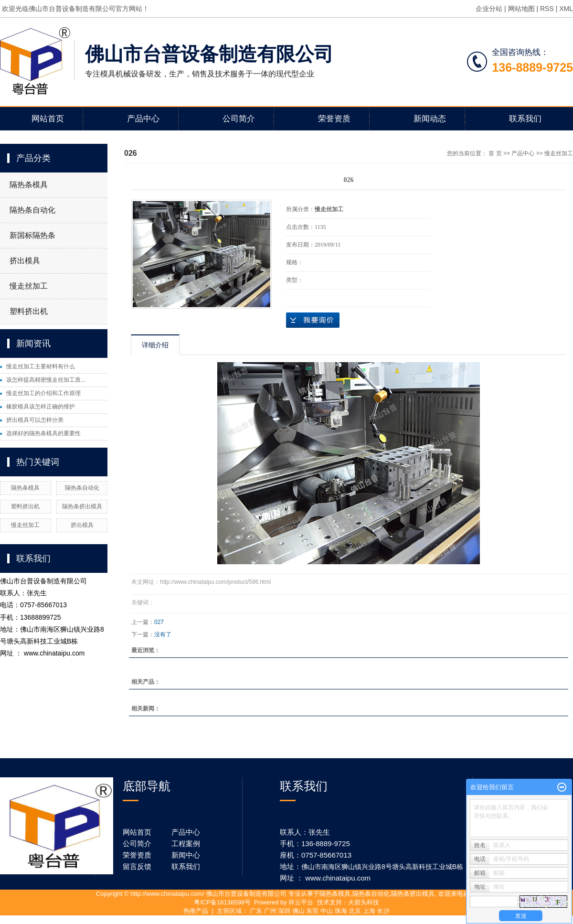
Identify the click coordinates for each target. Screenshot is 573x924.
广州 (270, 911)
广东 (256, 911)
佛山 (298, 911)
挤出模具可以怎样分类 (35, 420)
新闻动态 (430, 119)
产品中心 (143, 119)
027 (159, 622)
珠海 (341, 911)
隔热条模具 (29, 185)
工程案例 (186, 843)
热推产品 (196, 911)
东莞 (312, 911)
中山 (327, 911)
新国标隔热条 (32, 235)
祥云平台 (301, 902)
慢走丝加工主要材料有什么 (41, 366)
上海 (369, 911)
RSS (547, 9)
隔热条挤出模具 (82, 506)
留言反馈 (137, 866)
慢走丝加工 (29, 286)
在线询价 (313, 320)
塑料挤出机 (29, 311)
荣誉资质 (334, 119)
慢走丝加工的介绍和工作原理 (43, 393)
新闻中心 (186, 855)
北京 (355, 911)
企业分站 (489, 9)
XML (566, 9)
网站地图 (521, 9)
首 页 (495, 153)
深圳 (284, 911)
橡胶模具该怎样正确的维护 (41, 407)
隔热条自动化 (32, 210)
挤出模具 (25, 261)
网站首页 (48, 119)
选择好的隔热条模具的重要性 (43, 433)
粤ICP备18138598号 (222, 902)
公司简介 (239, 119)
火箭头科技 (364, 902)
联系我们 (525, 119)
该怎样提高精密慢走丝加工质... (46, 380)
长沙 (383, 911)
